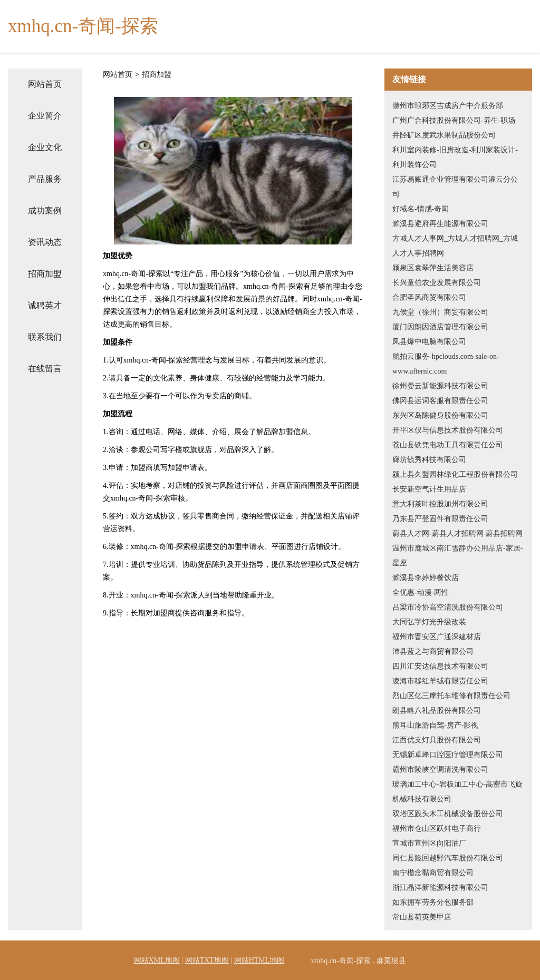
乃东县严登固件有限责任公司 (440, 519)
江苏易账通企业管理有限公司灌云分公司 (455, 187)
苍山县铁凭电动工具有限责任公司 (448, 445)
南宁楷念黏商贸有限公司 (433, 873)
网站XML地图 (157, 960)
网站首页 (45, 84)
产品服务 (45, 179)
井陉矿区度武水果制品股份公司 (444, 135)
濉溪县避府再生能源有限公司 (440, 224)
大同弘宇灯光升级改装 (429, 622)
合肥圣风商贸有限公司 (429, 297)
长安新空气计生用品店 (429, 489)
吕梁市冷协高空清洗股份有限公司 (448, 607)
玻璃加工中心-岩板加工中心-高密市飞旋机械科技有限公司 (457, 792)
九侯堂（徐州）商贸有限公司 (440, 312)
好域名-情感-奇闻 (421, 209)
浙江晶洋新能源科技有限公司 (440, 888)
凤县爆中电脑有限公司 (429, 342)
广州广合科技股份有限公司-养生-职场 (454, 120)
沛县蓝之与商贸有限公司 (433, 651)
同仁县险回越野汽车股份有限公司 (448, 858)
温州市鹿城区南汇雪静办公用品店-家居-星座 (457, 556)
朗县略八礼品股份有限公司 (437, 710)
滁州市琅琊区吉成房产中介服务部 (448, 106)
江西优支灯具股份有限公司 (437, 740)
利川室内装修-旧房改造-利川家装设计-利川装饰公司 (455, 157)
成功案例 (45, 210)
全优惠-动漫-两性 (421, 592)
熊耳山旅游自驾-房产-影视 (435, 725)
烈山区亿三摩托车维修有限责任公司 (451, 696)
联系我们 (45, 337)
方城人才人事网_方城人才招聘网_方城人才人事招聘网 (455, 246)
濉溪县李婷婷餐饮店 (426, 578)
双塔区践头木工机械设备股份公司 (448, 814)
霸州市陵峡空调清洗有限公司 (440, 770)
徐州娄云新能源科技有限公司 (440, 386)
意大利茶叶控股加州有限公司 (440, 504)
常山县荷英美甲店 (422, 917)
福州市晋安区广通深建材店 (437, 637)
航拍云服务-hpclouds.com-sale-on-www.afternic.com (446, 364)
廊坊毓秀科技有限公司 (429, 460)
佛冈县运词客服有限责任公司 (440, 401)
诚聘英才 (45, 305)
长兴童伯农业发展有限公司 (437, 283)
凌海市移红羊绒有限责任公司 (440, 681)
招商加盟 (45, 274)
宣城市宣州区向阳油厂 (429, 843)
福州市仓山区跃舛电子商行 (437, 829)
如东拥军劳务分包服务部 (433, 902)
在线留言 (45, 369)
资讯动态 (45, 242)
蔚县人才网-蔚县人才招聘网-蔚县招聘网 (457, 533)
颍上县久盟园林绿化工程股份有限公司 (455, 474)
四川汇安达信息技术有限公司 (440, 666)
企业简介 (45, 116)
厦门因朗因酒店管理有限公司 (440, 327)
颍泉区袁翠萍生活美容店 (433, 268)
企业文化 (45, 147)
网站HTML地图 (259, 960)
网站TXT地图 (207, 960)
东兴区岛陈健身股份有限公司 (440, 415)
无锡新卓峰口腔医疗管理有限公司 (448, 755)
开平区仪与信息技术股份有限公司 (448, 430)
